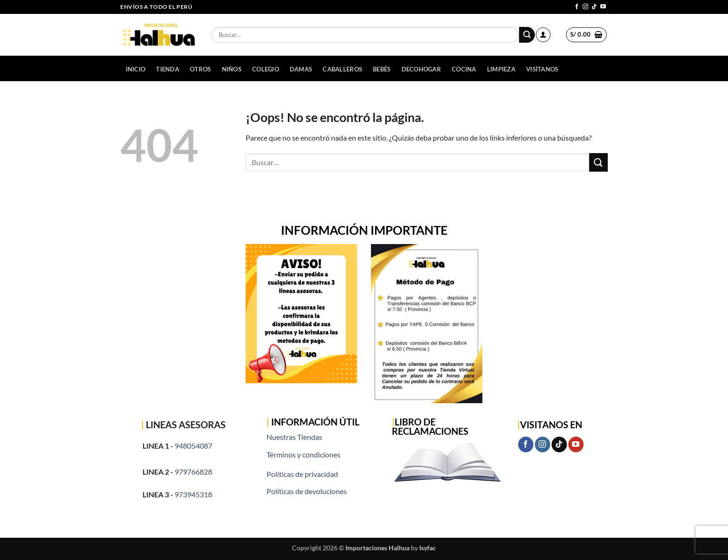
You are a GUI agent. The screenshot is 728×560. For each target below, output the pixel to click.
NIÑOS (232, 69)
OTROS (200, 69)
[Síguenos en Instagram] (585, 7)
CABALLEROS (342, 69)
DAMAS (301, 69)
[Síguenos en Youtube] (603, 7)
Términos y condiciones (303, 454)
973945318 (193, 494)
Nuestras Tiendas (294, 437)
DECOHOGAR (421, 69)
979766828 (193, 472)
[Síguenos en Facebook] (577, 7)
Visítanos (542, 69)
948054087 (193, 446)
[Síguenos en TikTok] (594, 7)
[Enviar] (527, 35)
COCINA (464, 69)
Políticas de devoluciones (307, 491)
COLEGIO (266, 69)
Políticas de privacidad (302, 474)
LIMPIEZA (501, 69)
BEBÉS (382, 69)
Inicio (136, 69)
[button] (543, 35)
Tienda (168, 69)
